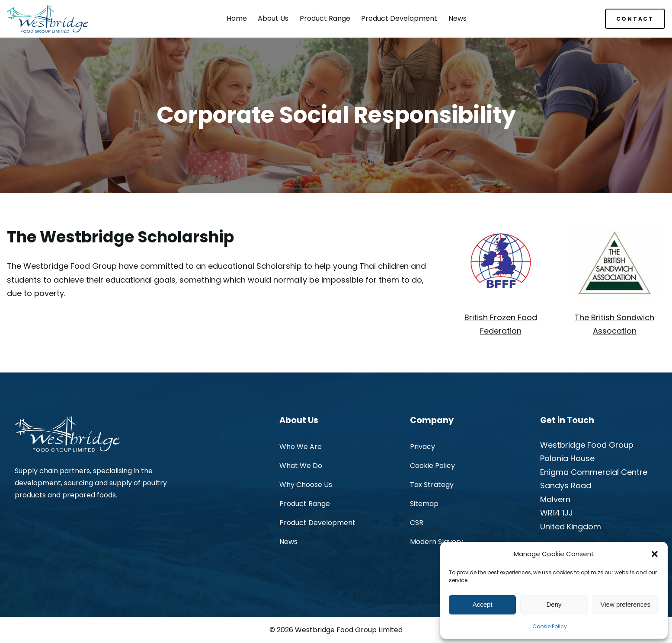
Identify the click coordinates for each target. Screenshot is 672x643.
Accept (483, 604)
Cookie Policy (550, 626)
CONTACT (635, 19)
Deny (554, 604)
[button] (655, 554)
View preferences (626, 604)
